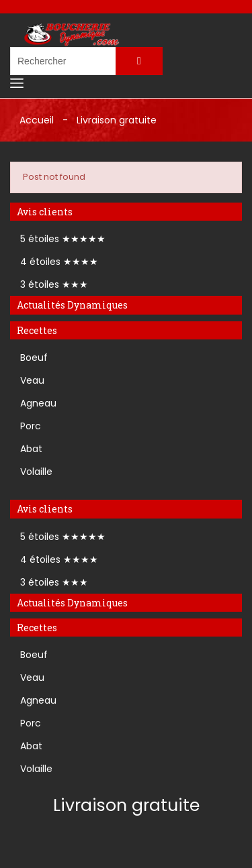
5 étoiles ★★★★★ (63, 239)
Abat (31, 449)
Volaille (36, 472)
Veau (32, 380)
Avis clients (45, 212)
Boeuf (34, 358)
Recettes (37, 330)
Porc (31, 426)
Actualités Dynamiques (72, 305)
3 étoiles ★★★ (54, 284)
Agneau (38, 403)
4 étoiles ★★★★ (59, 262)
